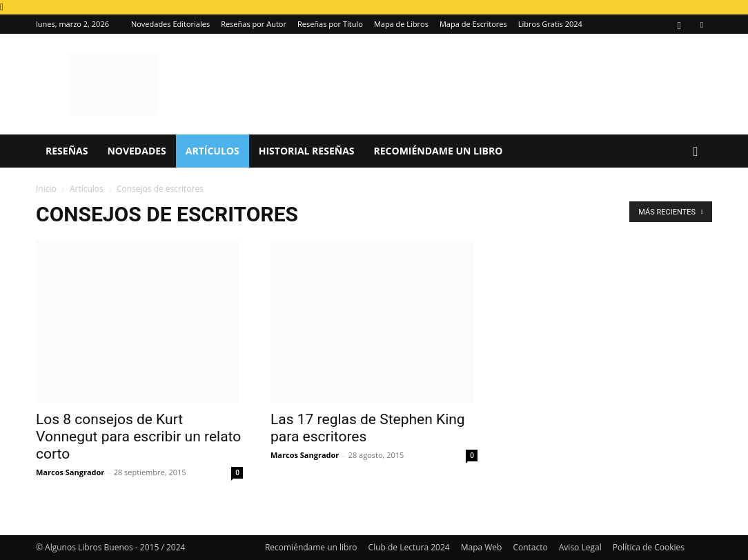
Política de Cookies (649, 547)
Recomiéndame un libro (439, 151)
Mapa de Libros (401, 24)
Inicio (46, 189)
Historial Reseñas (307, 151)
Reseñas (67, 151)
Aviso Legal (580, 547)
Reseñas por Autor (254, 24)
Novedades (136, 151)
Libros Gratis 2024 (550, 24)
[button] (696, 152)
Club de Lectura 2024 (409, 547)
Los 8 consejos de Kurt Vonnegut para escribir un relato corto (138, 437)
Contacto (530, 547)
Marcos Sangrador (70, 472)
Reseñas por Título (330, 24)
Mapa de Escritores (473, 24)
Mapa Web (482, 547)
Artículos (213, 151)
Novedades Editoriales (170, 24)
